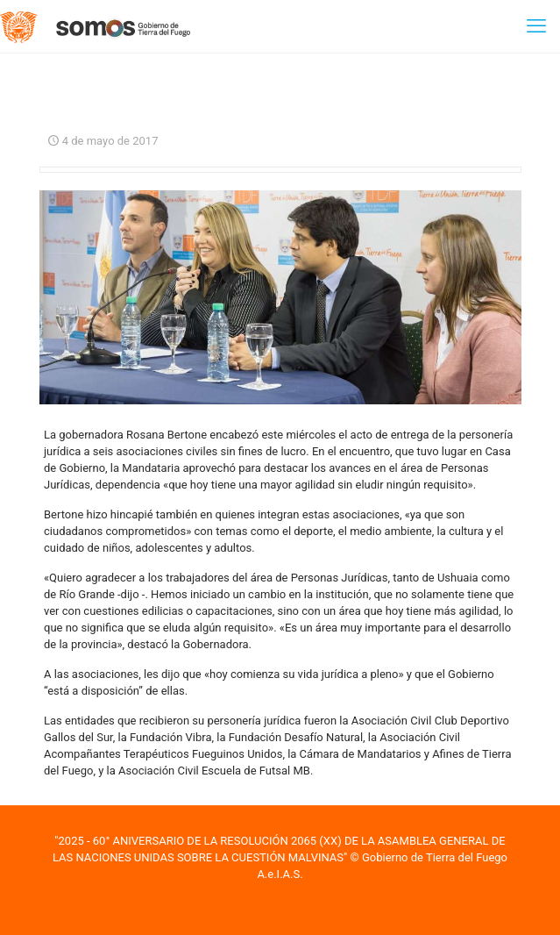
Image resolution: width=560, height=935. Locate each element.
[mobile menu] (536, 26)
